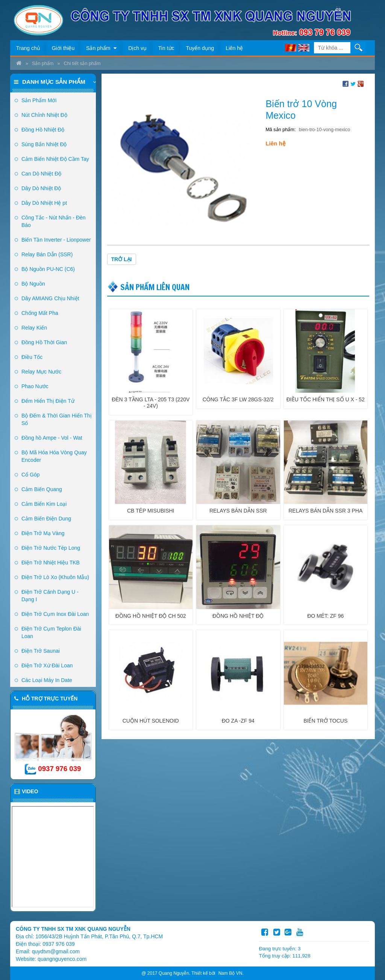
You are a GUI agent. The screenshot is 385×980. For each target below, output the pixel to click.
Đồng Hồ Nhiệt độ (238, 616)
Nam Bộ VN (230, 973)
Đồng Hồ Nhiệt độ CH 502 (151, 616)
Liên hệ (234, 48)
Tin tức (166, 48)
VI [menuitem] (291, 48)
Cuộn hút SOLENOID (151, 721)
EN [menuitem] (304, 48)
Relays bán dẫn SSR (238, 511)
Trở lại (122, 259)
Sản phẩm (101, 48)
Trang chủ (28, 48)
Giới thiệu (63, 48)
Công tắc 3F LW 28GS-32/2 (238, 399)
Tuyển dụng (200, 48)
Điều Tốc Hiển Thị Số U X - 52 (326, 399)
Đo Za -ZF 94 (238, 721)
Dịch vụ (137, 48)
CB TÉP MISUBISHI (151, 511)
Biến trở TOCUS (325, 721)
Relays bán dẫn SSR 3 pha (325, 511)
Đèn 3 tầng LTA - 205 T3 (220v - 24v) (151, 403)
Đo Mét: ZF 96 (325, 616)
